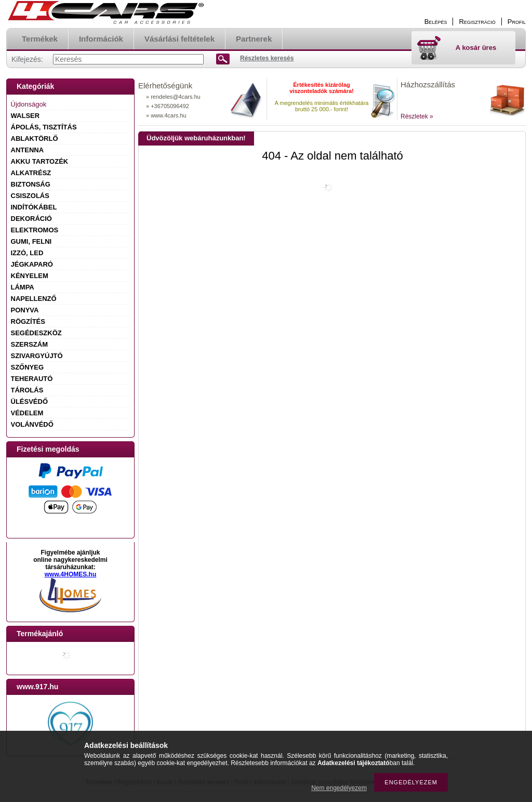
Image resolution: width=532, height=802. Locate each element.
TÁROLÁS (27, 390)
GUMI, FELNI (31, 241)
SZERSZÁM (30, 344)
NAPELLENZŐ (34, 299)
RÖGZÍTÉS (28, 321)
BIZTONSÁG (31, 184)
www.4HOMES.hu (71, 574)
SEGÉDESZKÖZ (36, 333)
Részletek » (417, 116)
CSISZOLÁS (30, 196)
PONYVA (25, 310)
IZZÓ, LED (27, 253)
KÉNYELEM (30, 276)
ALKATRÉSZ (31, 173)
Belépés (436, 22)
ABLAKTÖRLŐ (35, 139)
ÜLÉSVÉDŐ (30, 402)
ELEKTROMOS (35, 230)
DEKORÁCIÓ (31, 219)
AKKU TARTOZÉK (40, 161)
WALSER (25, 116)
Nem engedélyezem (339, 788)
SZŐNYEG (28, 367)
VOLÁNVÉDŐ (32, 424)
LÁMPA (23, 287)
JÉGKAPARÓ (32, 264)
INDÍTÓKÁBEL (34, 207)
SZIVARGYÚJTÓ (37, 356)
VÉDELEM (27, 413)
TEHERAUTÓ (32, 379)
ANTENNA (28, 150)
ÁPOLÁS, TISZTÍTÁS (44, 127)
